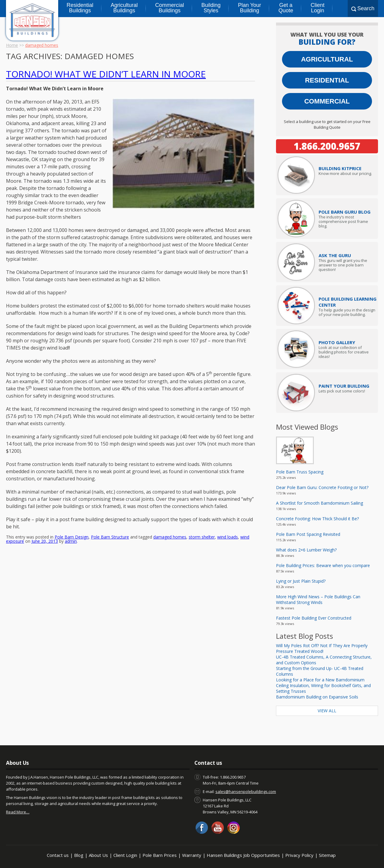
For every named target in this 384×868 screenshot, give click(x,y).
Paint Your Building (344, 386)
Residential (327, 80)
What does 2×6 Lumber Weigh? (306, 550)
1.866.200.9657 (327, 146)
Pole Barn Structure (110, 494)
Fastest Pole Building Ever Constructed (314, 618)
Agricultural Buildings (124, 8)
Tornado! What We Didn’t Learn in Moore (106, 74)
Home (12, 45)
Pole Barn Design (72, 494)
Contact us (58, 855)
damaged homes (170, 494)
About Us (98, 855)
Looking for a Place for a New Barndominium (320, 680)
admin (71, 498)
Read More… (18, 812)
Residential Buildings (80, 8)
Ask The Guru (335, 255)
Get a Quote (286, 8)
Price (340, 168)
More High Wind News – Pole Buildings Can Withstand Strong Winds (318, 599)
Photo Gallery (337, 342)
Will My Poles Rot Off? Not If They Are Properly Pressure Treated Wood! (322, 648)
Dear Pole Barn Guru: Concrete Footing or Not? (322, 487)
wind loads (228, 494)
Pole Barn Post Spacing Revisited (308, 534)
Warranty (192, 855)
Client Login (317, 8)
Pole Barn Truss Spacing (300, 472)
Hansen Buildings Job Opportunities (243, 855)
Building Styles (211, 8)
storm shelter (202, 494)
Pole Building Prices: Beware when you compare (323, 565)
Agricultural (327, 59)
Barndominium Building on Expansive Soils (317, 697)
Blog (79, 855)
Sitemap (327, 855)
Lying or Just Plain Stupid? (301, 581)
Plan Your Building (249, 8)
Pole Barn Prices (160, 855)
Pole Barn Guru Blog (345, 212)
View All (327, 711)
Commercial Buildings (169, 8)
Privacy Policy (299, 855)
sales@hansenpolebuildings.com (246, 791)
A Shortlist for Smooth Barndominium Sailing (319, 503)
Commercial (327, 101)
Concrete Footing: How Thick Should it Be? (317, 519)
